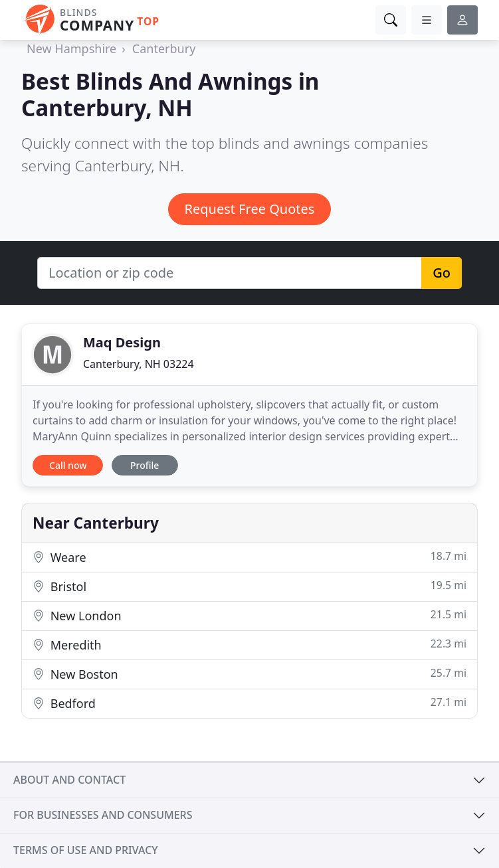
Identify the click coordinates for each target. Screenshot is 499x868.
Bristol (249, 586)
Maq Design (122, 342)
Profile (145, 465)
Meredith (249, 645)
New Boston (249, 674)
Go (442, 273)
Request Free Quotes (250, 209)
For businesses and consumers (103, 815)
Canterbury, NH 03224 (139, 364)
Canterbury (164, 48)
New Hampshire (71, 48)
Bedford (249, 703)
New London (249, 615)
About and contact (69, 780)
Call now (68, 465)
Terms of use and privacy (86, 850)
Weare (249, 557)
